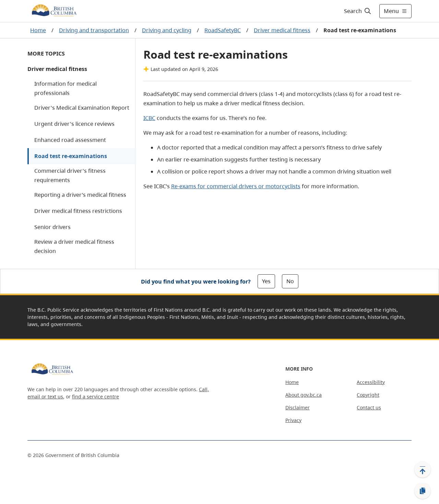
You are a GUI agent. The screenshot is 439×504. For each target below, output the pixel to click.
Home (38, 30)
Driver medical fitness (282, 30)
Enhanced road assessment (70, 140)
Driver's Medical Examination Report (82, 108)
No (290, 281)
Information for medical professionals (66, 88)
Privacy (293, 420)
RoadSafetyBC (223, 30)
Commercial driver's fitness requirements (70, 175)
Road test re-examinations (71, 156)
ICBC (149, 118)
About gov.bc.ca (304, 395)
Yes (266, 281)
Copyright (368, 395)
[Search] (358, 11)
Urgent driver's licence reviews (74, 124)
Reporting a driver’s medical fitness (80, 195)
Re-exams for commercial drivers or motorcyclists (236, 186)
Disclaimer (298, 407)
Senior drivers (52, 227)
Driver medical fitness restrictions (78, 211)
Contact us (369, 407)
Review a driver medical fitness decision (74, 246)
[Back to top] (423, 469)
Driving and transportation (94, 30)
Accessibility (371, 382)
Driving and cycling (167, 30)
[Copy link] (423, 491)
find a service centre (96, 397)
